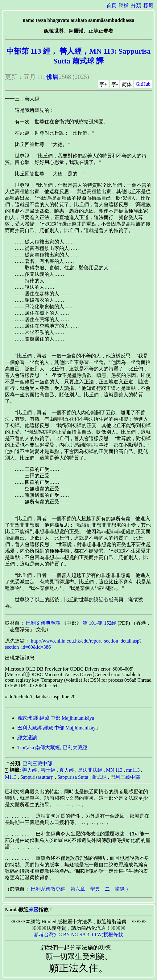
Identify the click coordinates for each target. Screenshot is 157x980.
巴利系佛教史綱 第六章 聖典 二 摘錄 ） (81, 889)
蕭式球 (99, 777)
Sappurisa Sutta (73, 777)
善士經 (48, 770)
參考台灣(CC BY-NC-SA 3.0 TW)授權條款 (79, 935)
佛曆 (52, 77)
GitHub (143, 84)
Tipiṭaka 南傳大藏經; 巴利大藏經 (52, 747)
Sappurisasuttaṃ (37, 777)
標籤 (148, 5)
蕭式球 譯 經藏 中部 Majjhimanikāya (56, 718)
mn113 (133, 770)
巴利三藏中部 (37, 764)
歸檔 (124, 5)
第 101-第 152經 (99, 623)
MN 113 (114, 770)
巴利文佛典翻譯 (43, 623)
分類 (136, 5)
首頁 (111, 5)
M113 (11, 777)
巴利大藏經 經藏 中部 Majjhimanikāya (58, 728)
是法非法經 (90, 770)
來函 (34, 910)
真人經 (67, 770)
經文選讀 (27, 738)
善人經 (30, 770)
